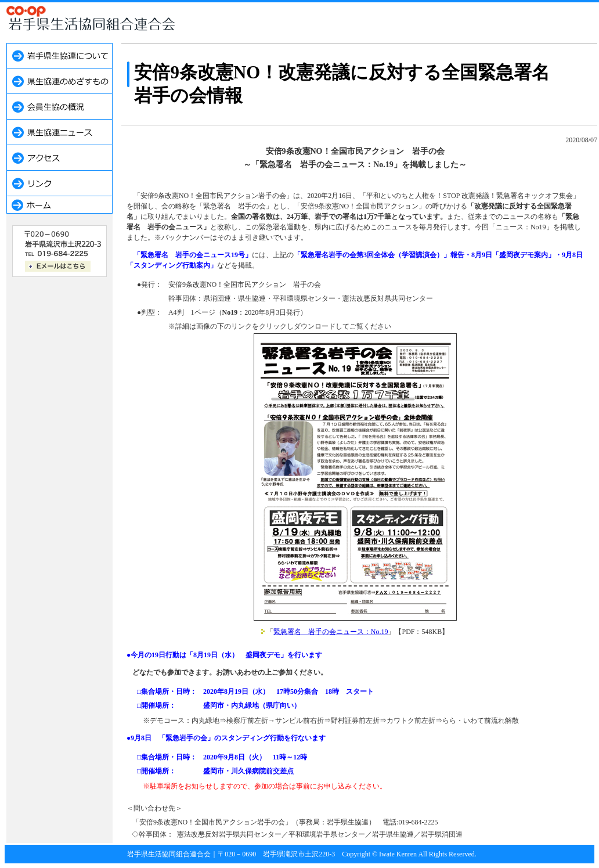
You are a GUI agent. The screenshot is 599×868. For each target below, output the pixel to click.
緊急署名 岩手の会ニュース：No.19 (331, 632)
